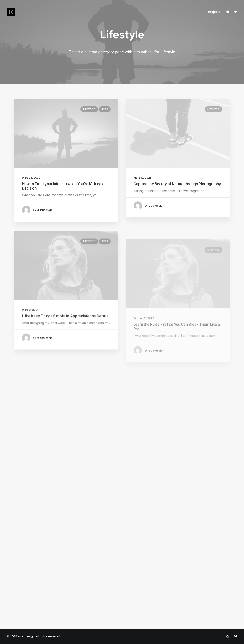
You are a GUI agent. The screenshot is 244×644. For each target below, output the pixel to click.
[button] (229, 12)
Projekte (214, 12)
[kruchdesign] (11, 12)
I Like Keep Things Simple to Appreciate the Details (65, 328)
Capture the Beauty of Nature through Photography (177, 184)
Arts (105, 109)
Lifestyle (89, 109)
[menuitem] (213, 12)
